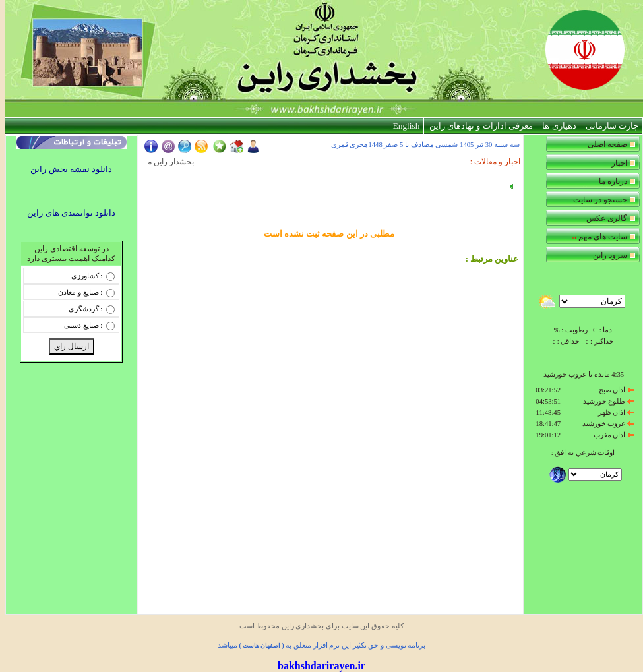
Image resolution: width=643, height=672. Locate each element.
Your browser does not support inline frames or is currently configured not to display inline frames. (583, 321)
